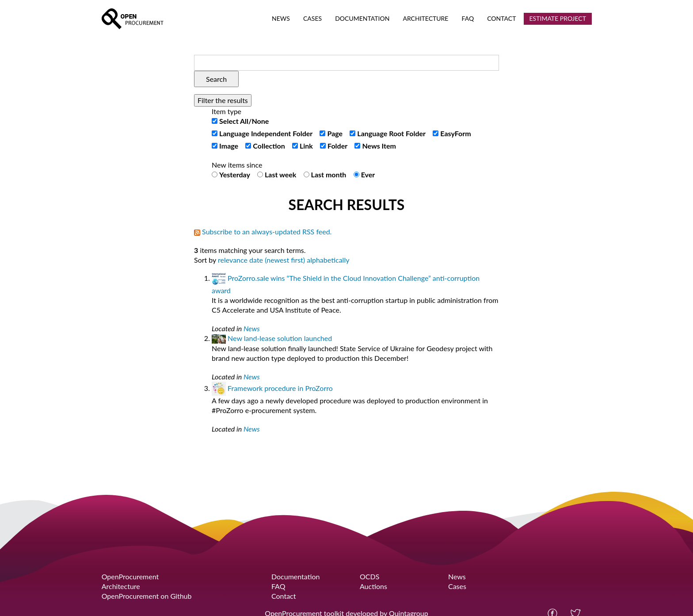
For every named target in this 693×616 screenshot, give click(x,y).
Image (229, 146)
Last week (280, 174)
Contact (284, 596)
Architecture (121, 586)
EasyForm (455, 133)
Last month (329, 174)
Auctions (373, 586)
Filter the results (223, 100)
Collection (269, 146)
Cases (457, 586)
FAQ (278, 586)
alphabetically (328, 260)
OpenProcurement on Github (147, 596)
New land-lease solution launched (280, 338)
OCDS (369, 576)
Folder (337, 146)
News (252, 328)
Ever (368, 174)
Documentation (296, 576)
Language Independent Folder (266, 133)
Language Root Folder (391, 133)
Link (306, 146)
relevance (233, 260)
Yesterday (235, 174)
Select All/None (244, 121)
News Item (379, 146)
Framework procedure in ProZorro (280, 388)
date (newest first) (277, 260)
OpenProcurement (130, 576)
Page (335, 133)
